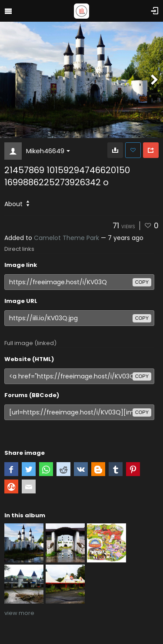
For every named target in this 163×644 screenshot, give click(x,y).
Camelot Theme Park (67, 238)
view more (19, 613)
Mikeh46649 (48, 151)
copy (142, 282)
